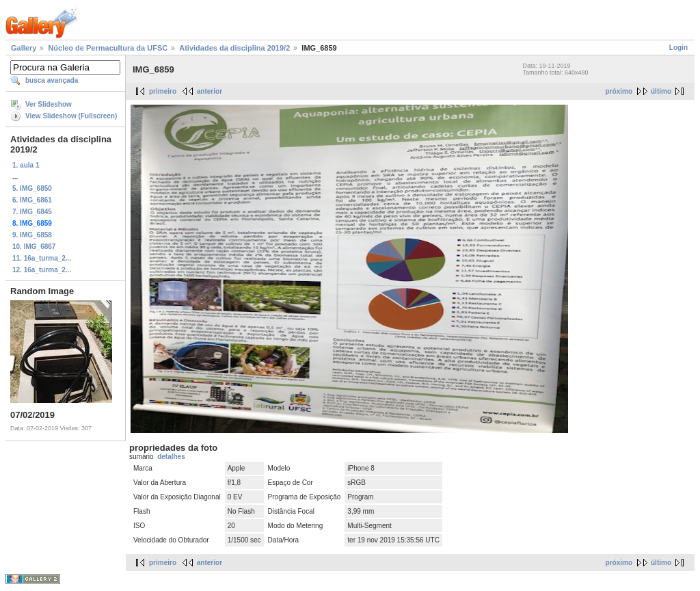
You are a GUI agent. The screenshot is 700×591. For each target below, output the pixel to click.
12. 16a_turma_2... (42, 270)
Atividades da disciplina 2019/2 (234, 48)
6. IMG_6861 (32, 200)
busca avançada (52, 80)
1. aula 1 (26, 165)
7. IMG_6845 (32, 212)
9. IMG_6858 (32, 235)
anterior (210, 91)
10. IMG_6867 (34, 247)
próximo (619, 91)
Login (678, 48)
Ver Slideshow (49, 104)
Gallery (24, 48)
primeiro (163, 91)
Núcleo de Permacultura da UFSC (108, 48)
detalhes (171, 457)
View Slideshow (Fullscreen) (71, 116)
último (661, 91)
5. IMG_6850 (32, 188)
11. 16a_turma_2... (42, 258)
